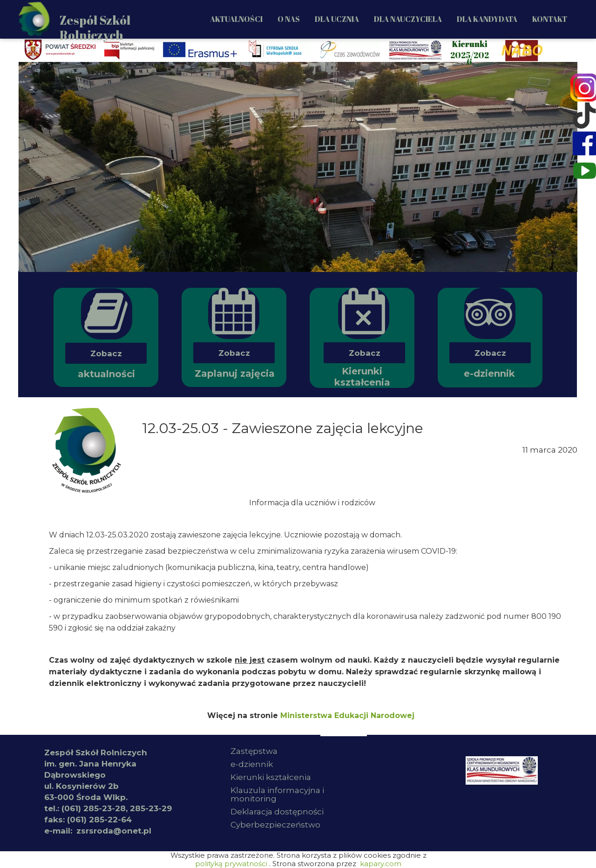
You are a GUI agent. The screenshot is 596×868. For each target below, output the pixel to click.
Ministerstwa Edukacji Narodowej (347, 715)
